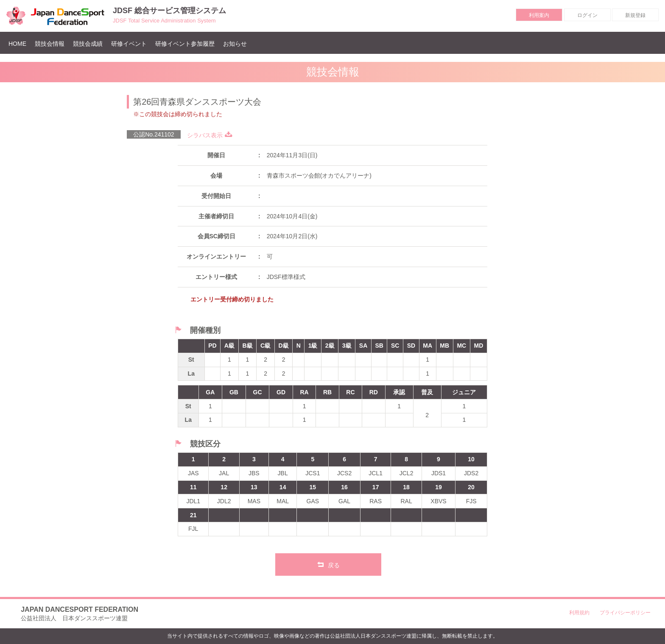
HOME (20, 43)
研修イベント (129, 44)
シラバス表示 (210, 135)
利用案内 (539, 15)
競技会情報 (50, 44)
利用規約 (579, 613)
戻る (328, 564)
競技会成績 (88, 44)
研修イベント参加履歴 (185, 44)
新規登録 (635, 15)
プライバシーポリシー (625, 613)
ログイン (587, 15)
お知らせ (235, 44)
